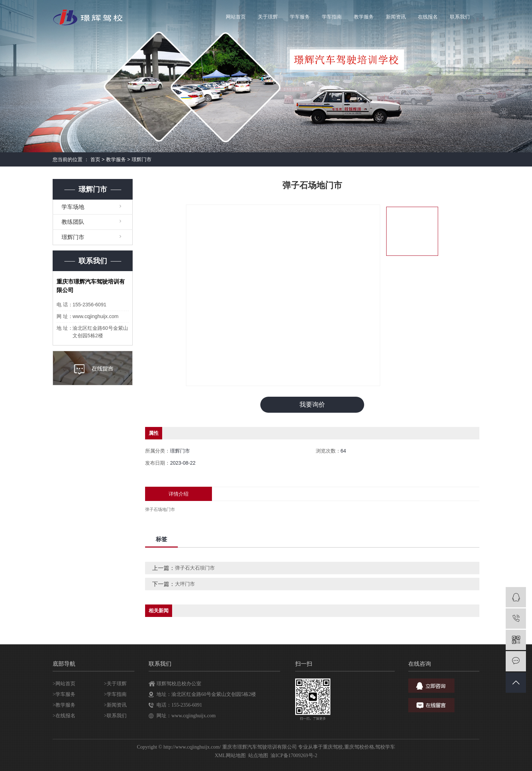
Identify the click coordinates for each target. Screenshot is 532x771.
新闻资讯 (396, 17)
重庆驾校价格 (359, 747)
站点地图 (258, 756)
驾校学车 (385, 747)
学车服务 (300, 17)
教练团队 (73, 222)
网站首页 (236, 17)
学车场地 (73, 207)
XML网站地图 (230, 756)
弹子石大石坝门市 (195, 568)
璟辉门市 (142, 159)
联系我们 (460, 17)
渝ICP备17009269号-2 (294, 756)
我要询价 (312, 405)
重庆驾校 (333, 747)
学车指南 (332, 17)
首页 (95, 159)
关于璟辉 (268, 17)
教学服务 (364, 17)
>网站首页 (64, 684)
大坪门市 (185, 584)
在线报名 (428, 17)
